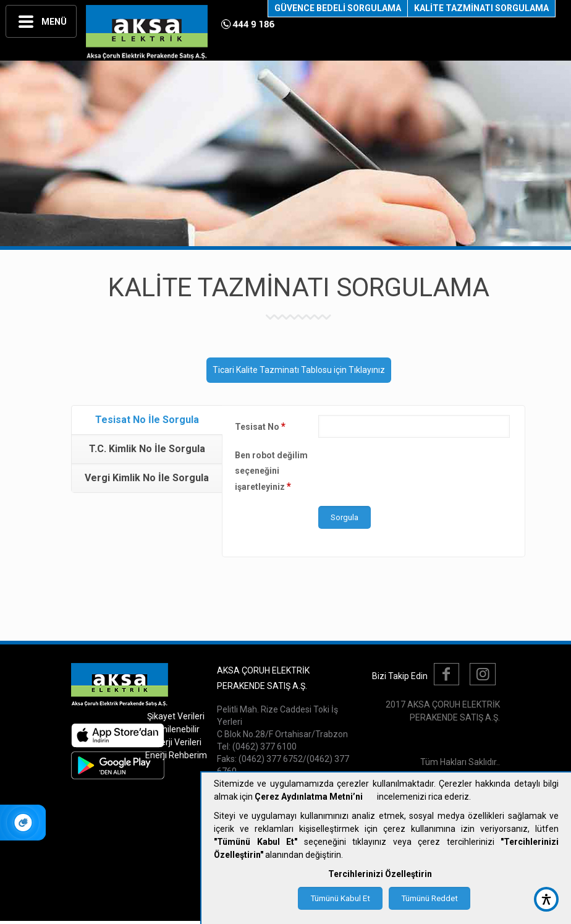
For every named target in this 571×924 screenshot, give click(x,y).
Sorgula (345, 517)
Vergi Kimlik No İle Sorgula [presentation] (147, 478)
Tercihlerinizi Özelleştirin (380, 874)
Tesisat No (260, 426)
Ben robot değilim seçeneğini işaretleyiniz (271, 471)
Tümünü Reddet (429, 898)
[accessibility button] (546, 899)
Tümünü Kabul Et (340, 898)
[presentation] (412, 472)
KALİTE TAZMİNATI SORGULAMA (481, 8)
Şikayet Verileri (176, 716)
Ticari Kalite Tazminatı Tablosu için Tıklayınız (299, 370)
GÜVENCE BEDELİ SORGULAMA (338, 8)
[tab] (147, 420)
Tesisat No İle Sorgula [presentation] (147, 420)
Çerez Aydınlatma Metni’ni (309, 797)
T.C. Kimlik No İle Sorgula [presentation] (147, 449)
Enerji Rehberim (176, 755)
